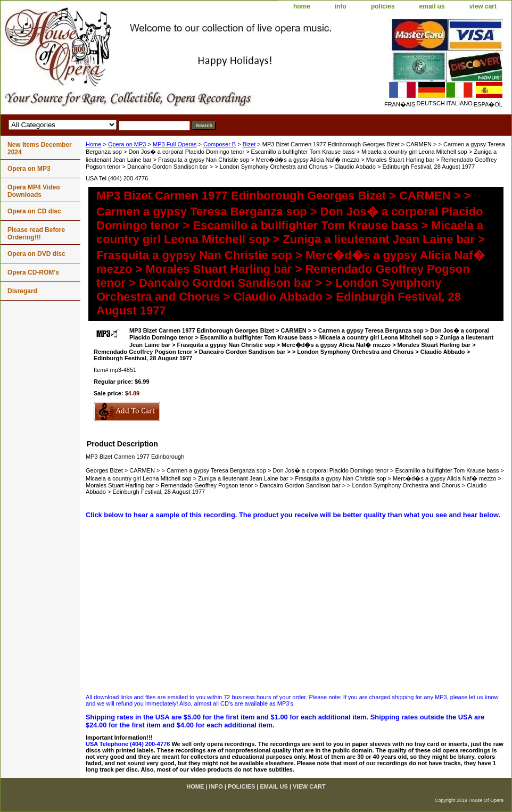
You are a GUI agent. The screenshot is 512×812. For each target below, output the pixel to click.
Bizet (249, 144)
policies (383, 6)
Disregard (22, 291)
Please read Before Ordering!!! (36, 234)
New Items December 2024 (40, 148)
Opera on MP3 (127, 144)
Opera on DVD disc (36, 254)
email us (432, 6)
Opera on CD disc (34, 211)
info (341, 6)
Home (93, 144)
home (302, 6)
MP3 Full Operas (175, 144)
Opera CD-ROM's (33, 272)
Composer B (220, 144)
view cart (483, 6)
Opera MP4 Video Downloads (34, 191)
